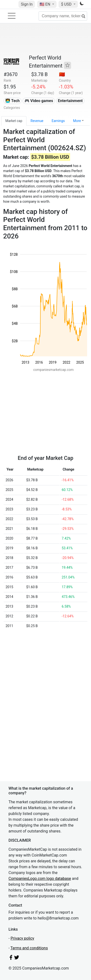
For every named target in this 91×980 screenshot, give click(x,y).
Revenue (37, 121)
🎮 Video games (39, 101)
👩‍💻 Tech (12, 101)
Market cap (14, 121)
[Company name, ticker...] (63, 16)
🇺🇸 (45, 4)
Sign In (27, 4)
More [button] (77, 121)
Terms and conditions (29, 948)
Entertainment (70, 101)
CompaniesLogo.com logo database (40, 879)
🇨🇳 (62, 74)
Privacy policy (22, 938)
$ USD (67, 4)
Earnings (58, 121)
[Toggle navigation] (12, 16)
